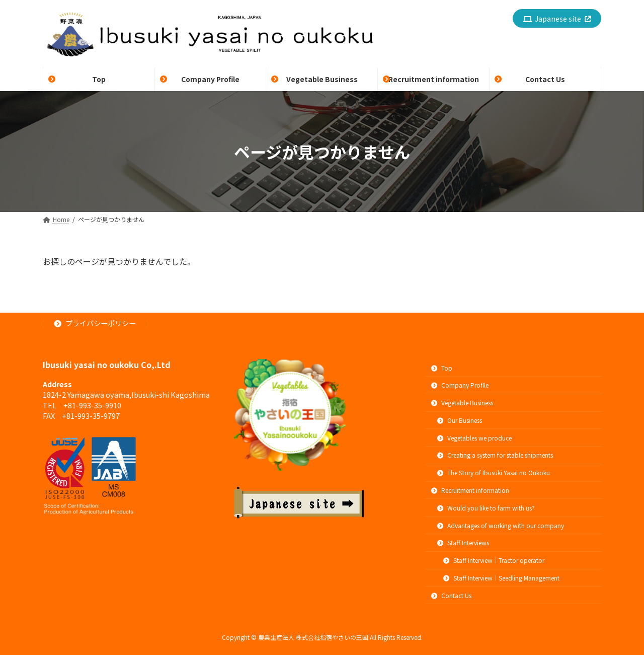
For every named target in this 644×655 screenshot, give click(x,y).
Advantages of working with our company (501, 525)
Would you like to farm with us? (486, 508)
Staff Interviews (463, 543)
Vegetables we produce (474, 438)
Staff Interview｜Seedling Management (501, 578)
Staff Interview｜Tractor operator (494, 561)
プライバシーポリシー (95, 323)
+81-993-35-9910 (92, 405)
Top (442, 368)
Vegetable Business (462, 403)
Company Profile (460, 385)
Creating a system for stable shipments (495, 455)
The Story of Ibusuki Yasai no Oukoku (494, 473)
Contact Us (451, 595)
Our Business (460, 420)
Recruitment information (470, 490)
